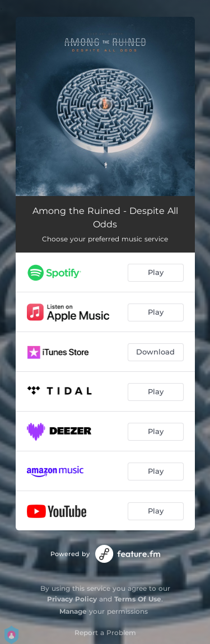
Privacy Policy (72, 599)
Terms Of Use (138, 599)
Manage (73, 611)
